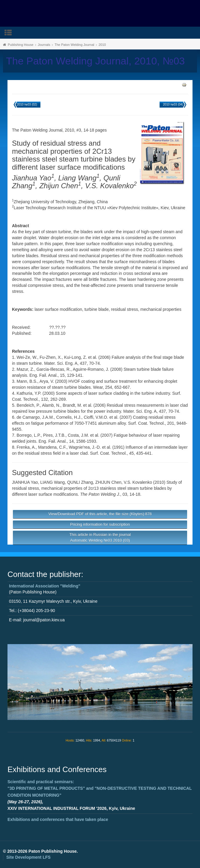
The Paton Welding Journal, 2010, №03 (95, 61)
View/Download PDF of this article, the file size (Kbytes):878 (100, 514)
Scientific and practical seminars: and (100, 788)
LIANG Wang (52, 482)
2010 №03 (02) (27, 104)
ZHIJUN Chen (108, 482)
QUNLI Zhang (80, 482)
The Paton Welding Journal (74, 45)
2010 (102, 45)
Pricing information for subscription (100, 524)
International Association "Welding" (45, 586)
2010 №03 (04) (173, 104)
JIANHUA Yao (25, 482)
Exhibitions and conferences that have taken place (58, 819)
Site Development (28, 857)
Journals (44, 45)
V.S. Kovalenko (138, 482)
